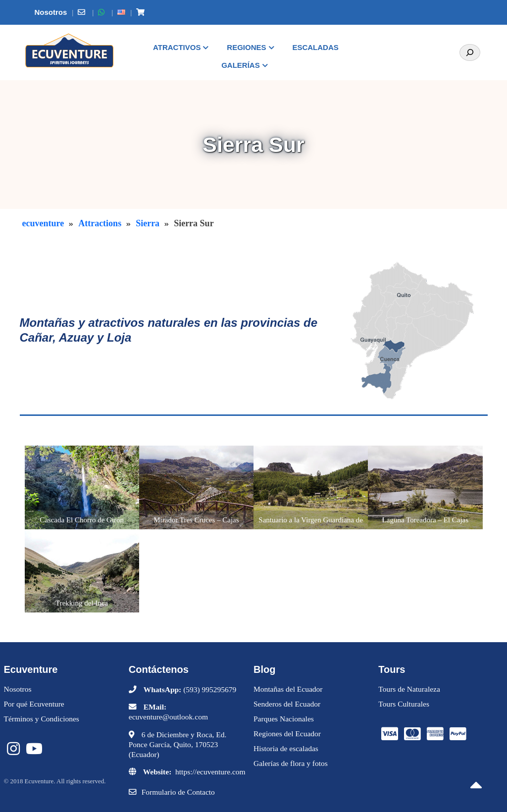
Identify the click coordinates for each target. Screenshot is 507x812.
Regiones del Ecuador (287, 734)
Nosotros (18, 689)
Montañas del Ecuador (288, 689)
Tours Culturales (404, 704)
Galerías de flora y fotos (291, 763)
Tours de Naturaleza (409, 689)
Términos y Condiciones (42, 719)
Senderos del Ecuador (287, 704)
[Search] (470, 52)
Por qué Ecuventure (34, 704)
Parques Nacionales (284, 719)
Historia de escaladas (286, 748)
